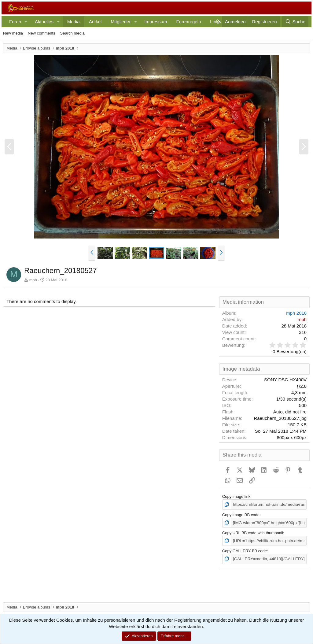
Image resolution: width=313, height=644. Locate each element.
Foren (15, 22)
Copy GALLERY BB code (245, 550)
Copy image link (236, 496)
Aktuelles (44, 22)
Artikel (95, 22)
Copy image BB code (241, 514)
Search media (72, 33)
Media (74, 22)
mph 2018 (296, 313)
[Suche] (295, 22)
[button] (26, 22)
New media (13, 33)
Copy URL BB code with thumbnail (253, 532)
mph (33, 280)
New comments (42, 33)
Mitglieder (121, 22)
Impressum (156, 22)
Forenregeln (188, 22)
